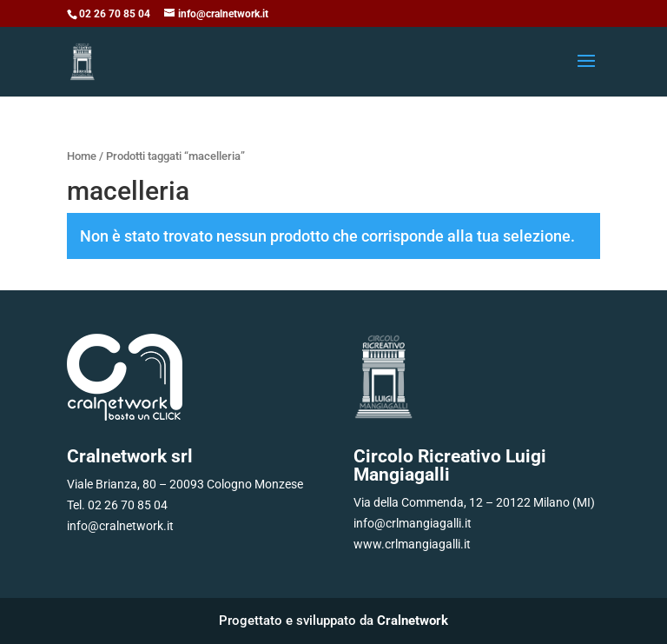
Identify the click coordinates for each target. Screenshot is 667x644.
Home (82, 156)
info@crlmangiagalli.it (413, 523)
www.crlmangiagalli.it (412, 544)
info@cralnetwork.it (120, 526)
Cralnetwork (413, 621)
